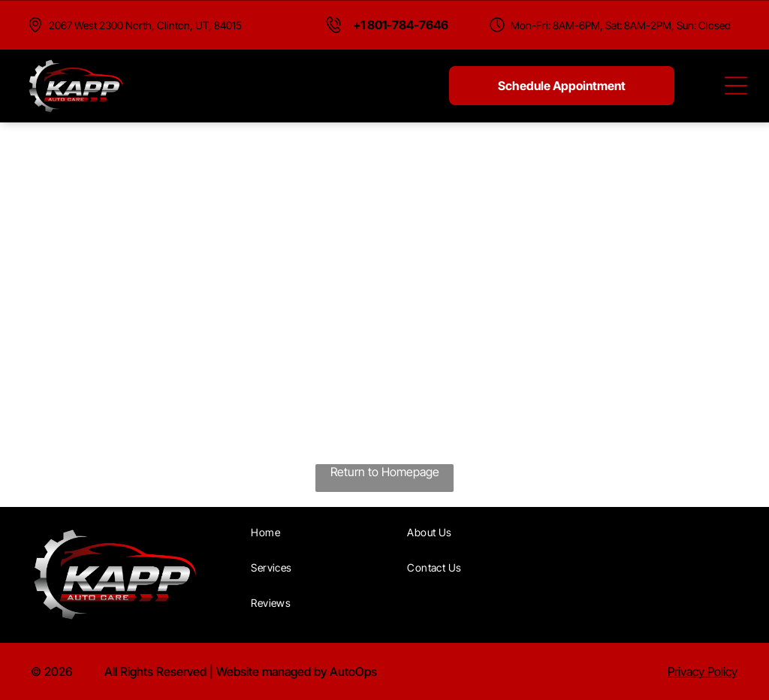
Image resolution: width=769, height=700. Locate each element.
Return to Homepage (385, 472)
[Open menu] (736, 86)
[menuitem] (322, 532)
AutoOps (353, 671)
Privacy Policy (703, 671)
